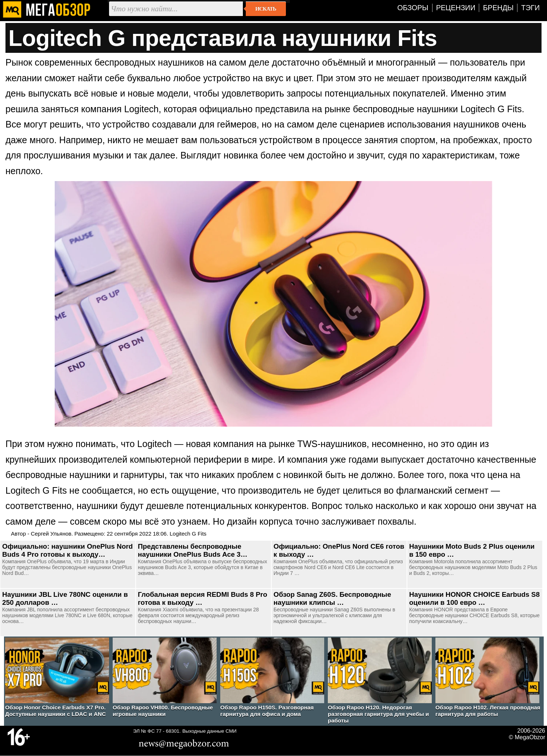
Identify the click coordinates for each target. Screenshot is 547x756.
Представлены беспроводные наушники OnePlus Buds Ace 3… (193, 550)
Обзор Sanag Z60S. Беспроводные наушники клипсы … (332, 598)
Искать (266, 9)
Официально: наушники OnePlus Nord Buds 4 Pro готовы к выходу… (67, 550)
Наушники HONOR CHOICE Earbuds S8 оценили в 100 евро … (474, 598)
